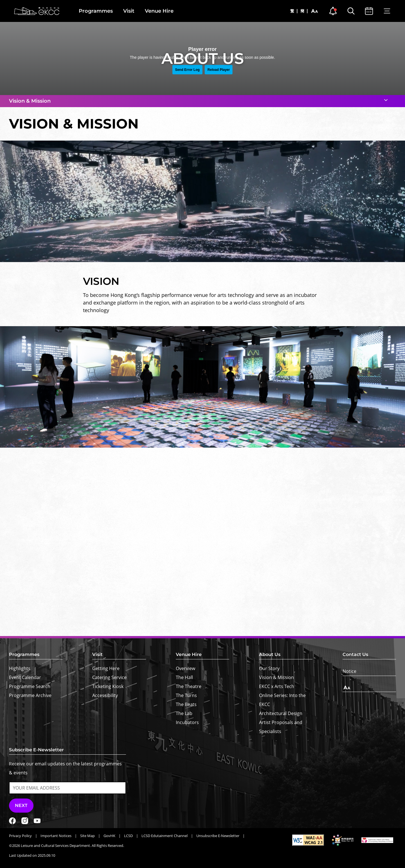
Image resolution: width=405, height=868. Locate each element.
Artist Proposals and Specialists (281, 727)
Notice (349, 671)
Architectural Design (281, 713)
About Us (270, 654)
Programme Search (30, 686)
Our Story (269, 668)
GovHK (109, 836)
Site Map (87, 836)
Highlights (20, 668)
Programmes (96, 11)
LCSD (128, 836)
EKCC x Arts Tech (277, 686)
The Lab (184, 713)
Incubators (187, 722)
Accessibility (105, 695)
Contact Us (355, 654)
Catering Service (109, 677)
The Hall (184, 677)
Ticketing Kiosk (108, 686)
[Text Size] (369, 688)
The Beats (186, 704)
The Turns (186, 695)
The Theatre (189, 686)
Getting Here (106, 668)
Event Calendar (25, 677)
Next (21, 805)
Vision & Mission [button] (30, 101)
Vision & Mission (276, 677)
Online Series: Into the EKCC (282, 700)
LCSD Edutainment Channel (165, 836)
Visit (129, 11)
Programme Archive (30, 695)
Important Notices (56, 836)
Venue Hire (159, 11)
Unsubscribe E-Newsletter (218, 836)
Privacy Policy (20, 836)
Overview (185, 668)
